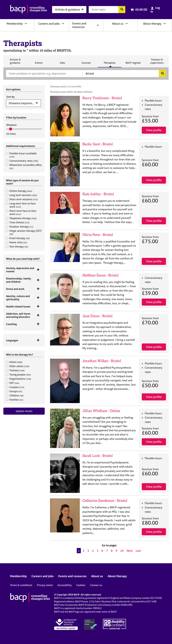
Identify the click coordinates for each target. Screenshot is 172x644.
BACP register (133, 64)
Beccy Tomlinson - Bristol (102, 98)
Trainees (15, 370)
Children (15, 395)
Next (130, 551)
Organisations (18, 379)
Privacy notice (45, 585)
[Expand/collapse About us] (127, 23)
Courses (86, 64)
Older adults (18, 366)
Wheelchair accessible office (24, 166)
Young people (18, 375)
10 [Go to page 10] (122, 551)
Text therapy (17, 247)
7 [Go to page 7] (107, 551)
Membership (15, 24)
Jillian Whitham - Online (101, 411)
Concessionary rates (22, 161)
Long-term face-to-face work (21, 205)
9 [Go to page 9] (116, 551)
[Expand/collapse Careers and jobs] (63, 23)
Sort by (10, 97)
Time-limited (18, 222)
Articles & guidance (15, 63)
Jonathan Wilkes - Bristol (102, 361)
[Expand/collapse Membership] (26, 23)
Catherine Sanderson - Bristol (105, 501)
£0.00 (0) (141, 9)
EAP (13, 383)
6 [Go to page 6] (102, 551)
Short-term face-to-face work (21, 212)
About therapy (152, 24)
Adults (14, 362)
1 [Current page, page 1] (79, 551)
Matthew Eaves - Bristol (101, 275)
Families (15, 400)
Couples (15, 387)
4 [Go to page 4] (93, 551)
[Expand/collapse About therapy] (165, 23)
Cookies (81, 585)
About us (118, 24)
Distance (12, 125)
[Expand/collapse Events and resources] (98, 25)
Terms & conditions (21, 585)
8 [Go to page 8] (112, 551)
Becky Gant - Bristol (98, 144)
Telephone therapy (21, 218)
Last (138, 551)
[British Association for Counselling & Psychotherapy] (29, 10)
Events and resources (79, 25)
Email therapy (18, 238)
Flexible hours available (21, 155)
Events (39, 64)
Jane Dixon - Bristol (98, 316)
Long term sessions (21, 195)
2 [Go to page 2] (83, 551)
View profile (154, 130)
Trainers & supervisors (157, 63)
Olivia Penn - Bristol (98, 235)
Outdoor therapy (20, 227)
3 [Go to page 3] (88, 551)
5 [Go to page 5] (98, 551)
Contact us (96, 585)
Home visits (17, 242)
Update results (24, 411)
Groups (14, 391)
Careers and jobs (49, 24)
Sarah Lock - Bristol (98, 456)
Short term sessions (22, 199)
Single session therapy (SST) (24, 232)
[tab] (24, 270)
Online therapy (19, 191)
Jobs (62, 64)
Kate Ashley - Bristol (98, 194)
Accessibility (65, 585)
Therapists (110, 64)
